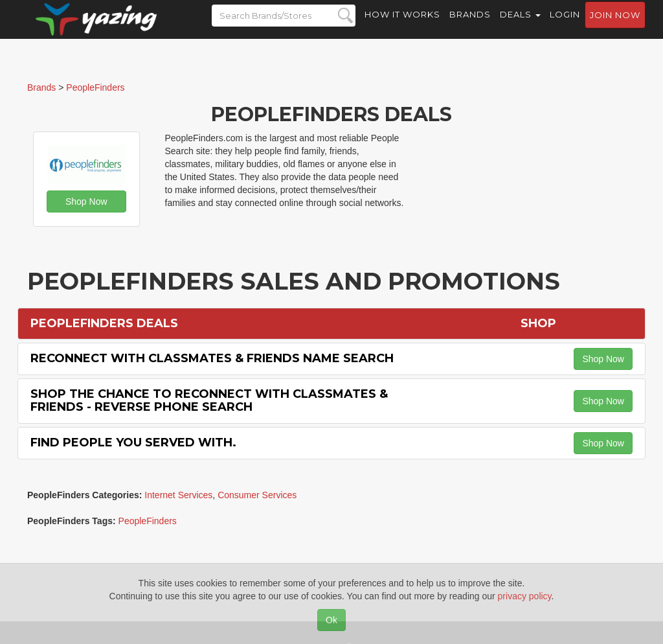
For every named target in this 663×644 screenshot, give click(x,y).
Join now (615, 27)
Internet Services (178, 495)
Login (565, 26)
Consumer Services (257, 495)
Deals (520, 26)
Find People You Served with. (133, 443)
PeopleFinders (148, 521)
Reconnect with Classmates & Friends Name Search (212, 358)
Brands (470, 26)
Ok (331, 620)
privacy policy (525, 596)
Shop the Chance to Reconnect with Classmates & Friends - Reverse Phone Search (209, 400)
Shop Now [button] (86, 201)
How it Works (402, 26)
